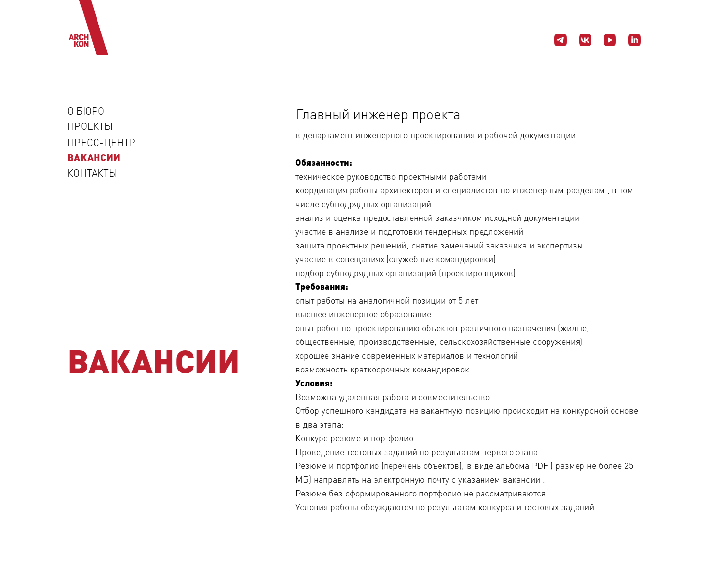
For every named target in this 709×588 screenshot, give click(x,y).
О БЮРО (86, 111)
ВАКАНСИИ (94, 157)
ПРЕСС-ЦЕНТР (101, 142)
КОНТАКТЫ (92, 173)
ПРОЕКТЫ (90, 126)
